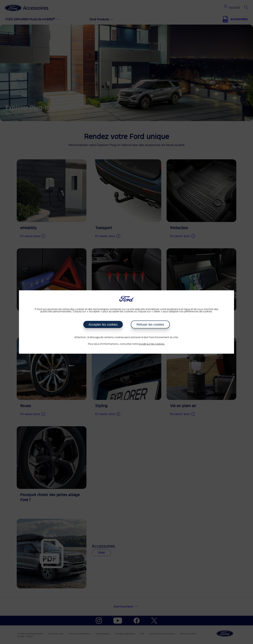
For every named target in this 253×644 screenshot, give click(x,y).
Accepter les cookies (103, 325)
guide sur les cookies (152, 344)
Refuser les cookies (150, 325)
